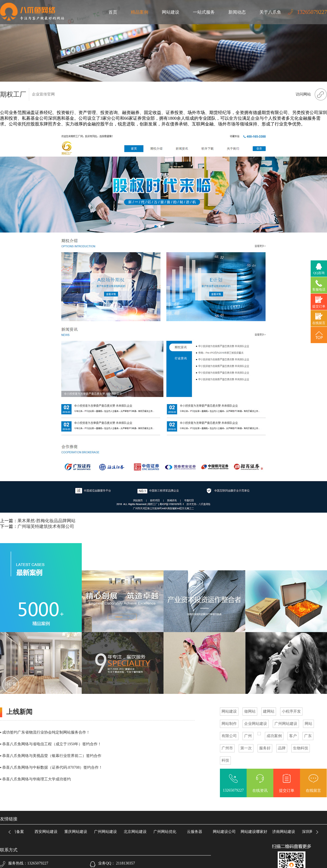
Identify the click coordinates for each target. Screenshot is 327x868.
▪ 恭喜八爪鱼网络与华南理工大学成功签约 (35, 779)
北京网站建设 (137, 832)
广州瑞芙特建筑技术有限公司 (46, 526)
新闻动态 (237, 12)
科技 (225, 760)
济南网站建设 (285, 832)
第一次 (246, 748)
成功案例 (274, 736)
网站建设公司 (226, 832)
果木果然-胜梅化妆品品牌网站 (46, 521)
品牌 (282, 748)
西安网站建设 (48, 832)
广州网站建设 (286, 724)
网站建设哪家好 (256, 832)
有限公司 (229, 736)
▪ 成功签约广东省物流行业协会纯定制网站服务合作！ (45, 732)
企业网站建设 (256, 724)
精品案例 (140, 12)
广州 (248, 736)
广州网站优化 (166, 832)
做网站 (250, 711)
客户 (293, 736)
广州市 (227, 748)
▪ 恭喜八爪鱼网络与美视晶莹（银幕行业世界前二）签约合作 (51, 756)
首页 (113, 12)
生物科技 (301, 748)
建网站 (269, 711)
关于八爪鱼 (270, 12)
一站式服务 (204, 12)
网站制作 (229, 724)
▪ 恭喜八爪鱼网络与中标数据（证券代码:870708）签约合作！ (51, 767)
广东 (308, 736)
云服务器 (196, 832)
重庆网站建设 (77, 832)
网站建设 (171, 12)
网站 (308, 724)
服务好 (265, 748)
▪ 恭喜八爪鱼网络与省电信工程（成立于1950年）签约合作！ (51, 744)
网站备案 (18, 832)
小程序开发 (291, 711)
